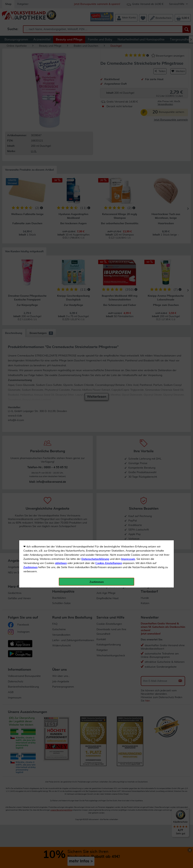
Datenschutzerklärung (95, 84)
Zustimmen (30, 93)
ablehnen (61, 89)
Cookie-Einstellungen (109, 89)
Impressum (128, 84)
